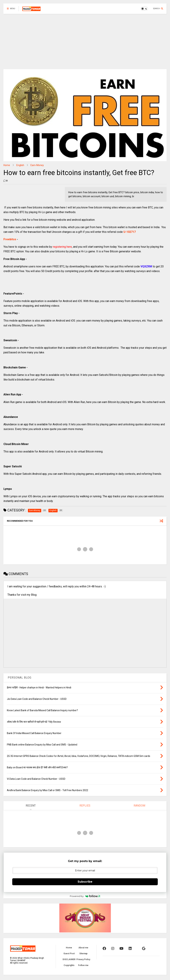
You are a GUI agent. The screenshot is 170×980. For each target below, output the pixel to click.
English (20, 165)
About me (83, 948)
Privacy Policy (83, 959)
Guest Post (69, 954)
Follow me (83, 965)
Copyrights (69, 965)
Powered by (85, 896)
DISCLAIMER (69, 959)
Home (7, 165)
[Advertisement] (85, 40)
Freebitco (10, 239)
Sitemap (83, 954)
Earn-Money (37, 165)
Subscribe (85, 882)
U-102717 (130, 232)
